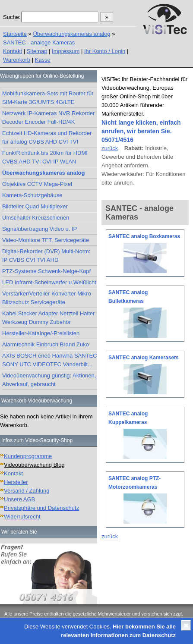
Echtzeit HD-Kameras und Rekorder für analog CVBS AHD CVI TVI (47, 137)
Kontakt (13, 51)
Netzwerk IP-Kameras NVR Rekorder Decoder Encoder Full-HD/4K (49, 118)
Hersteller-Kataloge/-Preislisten (41, 333)
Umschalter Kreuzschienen (36, 218)
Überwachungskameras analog (71, 34)
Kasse (43, 60)
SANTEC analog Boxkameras (144, 236)
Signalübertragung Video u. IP (40, 229)
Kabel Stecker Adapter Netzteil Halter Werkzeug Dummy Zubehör (49, 318)
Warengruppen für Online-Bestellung (42, 76)
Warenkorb (17, 60)
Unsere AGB (19, 499)
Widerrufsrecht (22, 517)
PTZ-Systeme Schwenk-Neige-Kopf (46, 271)
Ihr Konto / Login (105, 51)
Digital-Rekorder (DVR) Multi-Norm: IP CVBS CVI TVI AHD (46, 256)
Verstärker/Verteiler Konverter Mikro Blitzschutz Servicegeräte (47, 298)
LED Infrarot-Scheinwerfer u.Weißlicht (49, 282)
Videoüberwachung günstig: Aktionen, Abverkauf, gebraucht (49, 380)
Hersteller (16, 482)
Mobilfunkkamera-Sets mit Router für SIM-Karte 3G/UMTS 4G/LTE (48, 98)
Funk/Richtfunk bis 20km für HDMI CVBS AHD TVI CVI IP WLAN (45, 157)
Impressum (66, 51)
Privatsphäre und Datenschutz (41, 508)
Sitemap (37, 51)
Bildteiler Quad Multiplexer (35, 206)
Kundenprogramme (28, 456)
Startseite (15, 34)
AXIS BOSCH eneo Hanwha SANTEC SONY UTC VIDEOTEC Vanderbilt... (50, 360)
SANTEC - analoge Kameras (39, 42)
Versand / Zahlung (27, 491)
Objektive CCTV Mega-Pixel (37, 184)
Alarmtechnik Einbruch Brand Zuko (46, 344)
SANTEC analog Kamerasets (144, 358)
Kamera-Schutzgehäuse (32, 195)
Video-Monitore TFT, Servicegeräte (46, 240)
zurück (110, 148)
